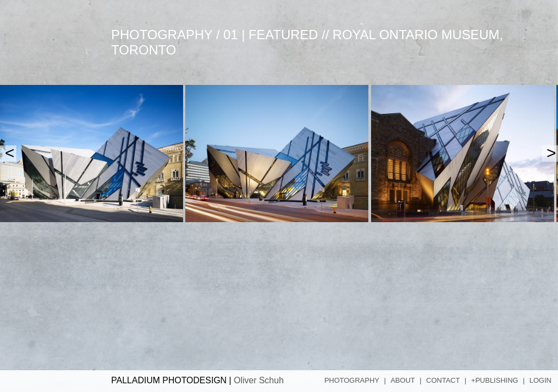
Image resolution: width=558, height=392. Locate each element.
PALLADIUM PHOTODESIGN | (198, 380)
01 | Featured (271, 35)
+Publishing (495, 380)
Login (541, 380)
